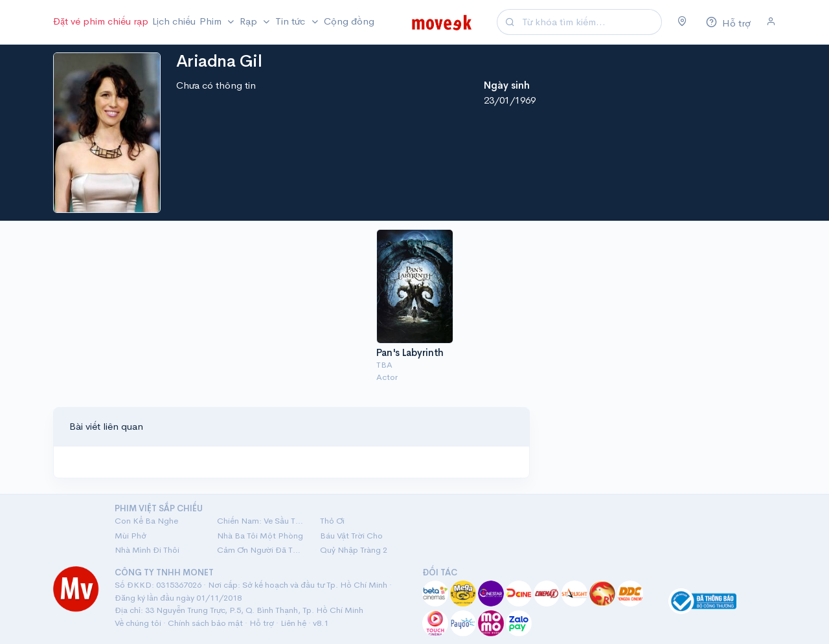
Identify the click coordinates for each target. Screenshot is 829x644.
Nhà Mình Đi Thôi (147, 550)
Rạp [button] (250, 21)
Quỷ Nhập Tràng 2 (354, 550)
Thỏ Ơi (332, 521)
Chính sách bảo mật (205, 623)
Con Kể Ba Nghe (146, 521)
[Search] (590, 22)
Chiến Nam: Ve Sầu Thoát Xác (260, 521)
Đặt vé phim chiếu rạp (101, 21)
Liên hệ (293, 623)
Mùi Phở (131, 536)
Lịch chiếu (174, 21)
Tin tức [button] (291, 21)
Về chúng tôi (138, 623)
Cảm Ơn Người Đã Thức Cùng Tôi (260, 550)
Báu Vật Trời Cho (351, 536)
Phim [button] (212, 21)
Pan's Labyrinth (410, 352)
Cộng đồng (349, 21)
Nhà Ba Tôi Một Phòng (260, 536)
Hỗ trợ (262, 623)
